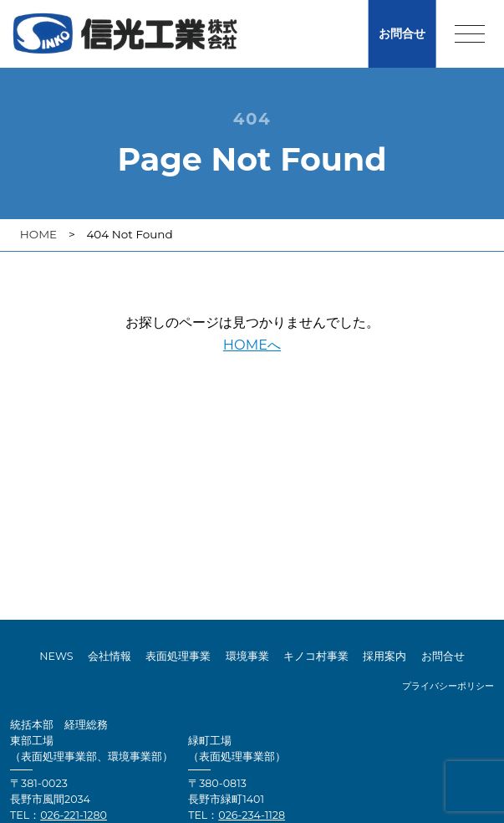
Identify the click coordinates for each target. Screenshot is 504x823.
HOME (38, 234)
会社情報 (109, 656)
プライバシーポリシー (448, 686)
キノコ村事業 (316, 656)
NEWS (56, 656)
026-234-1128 (252, 815)
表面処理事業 (178, 656)
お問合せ (402, 33)
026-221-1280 (74, 815)
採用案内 (384, 656)
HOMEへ (252, 345)
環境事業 (247, 656)
